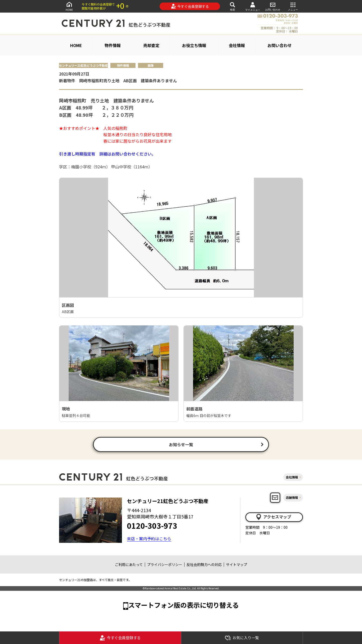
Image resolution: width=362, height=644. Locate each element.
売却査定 (151, 45)
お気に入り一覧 (242, 638)
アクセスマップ (273, 517)
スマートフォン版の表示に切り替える (184, 605)
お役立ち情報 (194, 45)
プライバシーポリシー (165, 564)
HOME (69, 6)
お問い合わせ (273, 6)
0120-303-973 (152, 525)
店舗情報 (292, 497)
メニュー (293, 6)
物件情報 (113, 45)
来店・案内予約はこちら (149, 539)
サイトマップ (237, 564)
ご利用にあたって (129, 564)
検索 (233, 6)
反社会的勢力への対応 (204, 564)
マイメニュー (253, 6)
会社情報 (237, 45)
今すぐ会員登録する (190, 6)
